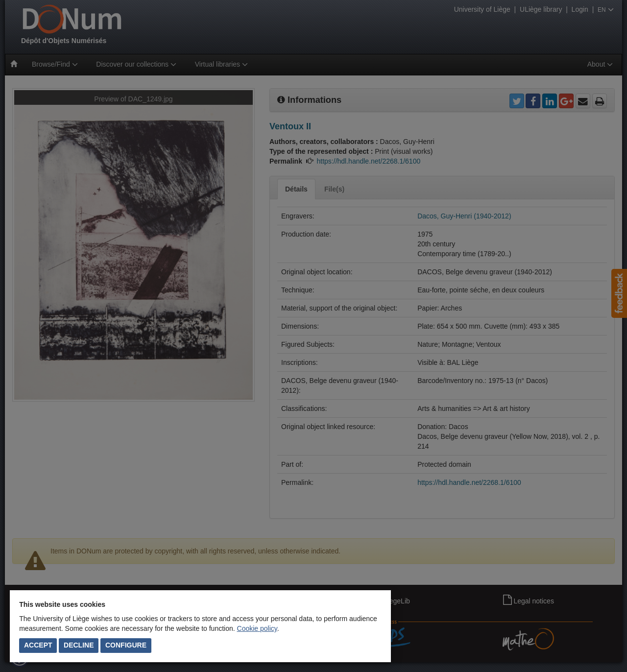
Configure (126, 645)
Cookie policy (257, 628)
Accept (38, 645)
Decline (79, 645)
